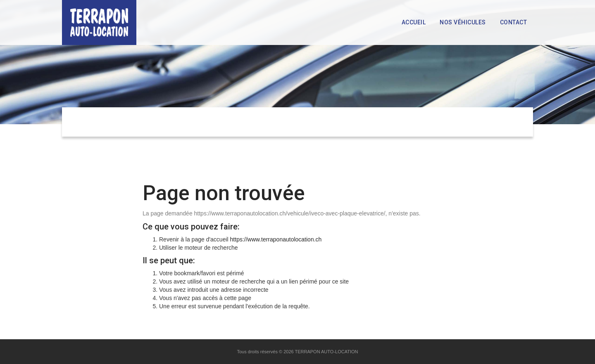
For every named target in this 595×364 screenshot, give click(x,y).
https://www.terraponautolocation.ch (276, 239)
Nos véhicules (463, 22)
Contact (514, 22)
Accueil (414, 22)
